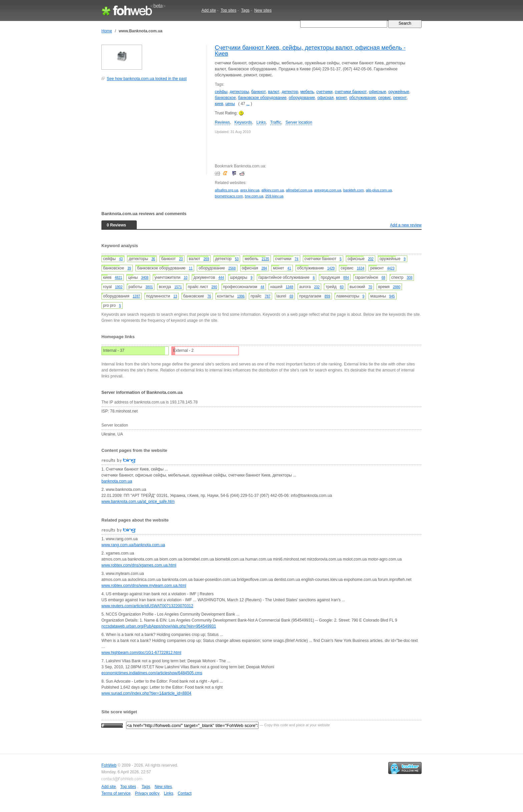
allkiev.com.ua (273, 190)
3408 (145, 278)
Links (261, 122)
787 (268, 296)
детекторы (239, 92)
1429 (331, 268)
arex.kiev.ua (250, 190)
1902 (119, 287)
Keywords (243, 122)
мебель (307, 92)
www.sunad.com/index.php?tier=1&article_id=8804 (146, 693)
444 (221, 278)
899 (327, 296)
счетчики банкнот (351, 92)
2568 (232, 268)
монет (341, 98)
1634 (361, 268)
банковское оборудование (262, 98)
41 (289, 268)
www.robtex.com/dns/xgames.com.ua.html (139, 565)
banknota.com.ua (117, 481)
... (248, 104)
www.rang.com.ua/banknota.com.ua (133, 545)
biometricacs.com (229, 196)
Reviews (222, 122)
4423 (391, 268)
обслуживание (363, 98)
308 (410, 278)
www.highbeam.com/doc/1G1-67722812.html (141, 653)
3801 (149, 287)
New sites (263, 10)
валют (274, 92)
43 (121, 259)
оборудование (302, 98)
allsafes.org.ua (226, 190)
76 (209, 296)
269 (206, 259)
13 (175, 296)
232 (317, 287)
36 (153, 259)
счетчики (324, 92)
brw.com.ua (254, 196)
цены (230, 104)
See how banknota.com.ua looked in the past (147, 79)
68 (383, 278)
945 (392, 296)
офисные (377, 92)
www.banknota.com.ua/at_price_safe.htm (138, 502)
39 (129, 268)
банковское (225, 98)
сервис (385, 98)
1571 (178, 287)
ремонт (400, 98)
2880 (397, 287)
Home (107, 31)
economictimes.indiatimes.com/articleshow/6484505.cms (152, 673)
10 (186, 278)
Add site (209, 10)
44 (262, 287)
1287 (136, 296)
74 (297, 259)
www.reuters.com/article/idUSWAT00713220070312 (147, 606)
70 (370, 287)
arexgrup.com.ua (328, 190)
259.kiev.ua (274, 196)
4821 (118, 278)
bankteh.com (354, 190)
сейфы (221, 92)
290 (214, 287)
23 (181, 259)
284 (264, 268)
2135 (265, 259)
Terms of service (116, 793)
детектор (290, 92)
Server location (299, 122)
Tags (245, 10)
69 (291, 296)
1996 (241, 296)
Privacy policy (147, 793)
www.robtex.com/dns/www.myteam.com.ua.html (144, 586)
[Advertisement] (151, 131)
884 (346, 278)
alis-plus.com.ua (379, 190)
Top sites (228, 10)
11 (191, 268)
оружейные (399, 92)
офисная (325, 98)
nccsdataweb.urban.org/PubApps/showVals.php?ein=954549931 (159, 626)
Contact (185, 793)
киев (219, 104)
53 (237, 259)
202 (371, 259)
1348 (290, 287)
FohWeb (109, 765)
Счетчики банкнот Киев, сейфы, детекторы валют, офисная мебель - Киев (310, 51)
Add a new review (406, 225)
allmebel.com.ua (299, 190)
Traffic (276, 122)
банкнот (258, 92)
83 (342, 287)
